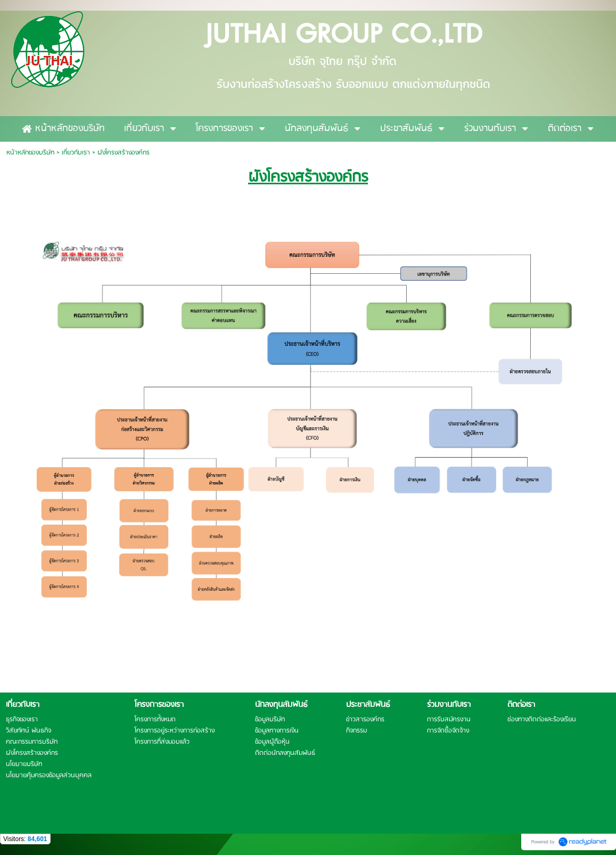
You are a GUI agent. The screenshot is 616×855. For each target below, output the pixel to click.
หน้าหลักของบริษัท (30, 153)
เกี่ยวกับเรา (76, 153)
